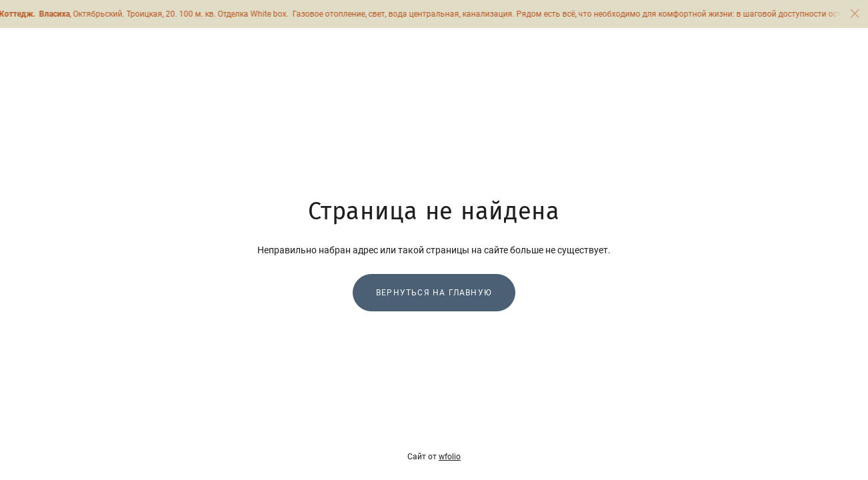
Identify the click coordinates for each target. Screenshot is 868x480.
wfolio (450, 457)
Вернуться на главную (434, 293)
